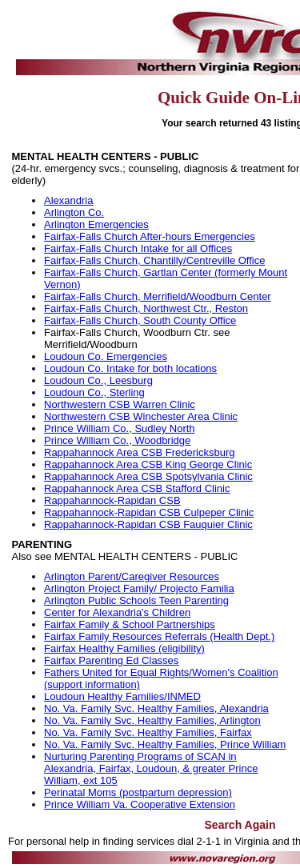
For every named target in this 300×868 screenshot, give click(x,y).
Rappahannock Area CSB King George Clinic (148, 464)
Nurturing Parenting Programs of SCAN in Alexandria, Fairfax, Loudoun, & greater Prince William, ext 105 (151, 768)
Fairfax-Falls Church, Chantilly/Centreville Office (154, 260)
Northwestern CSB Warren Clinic (120, 404)
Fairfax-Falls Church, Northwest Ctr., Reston (146, 308)
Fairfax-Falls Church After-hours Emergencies (150, 236)
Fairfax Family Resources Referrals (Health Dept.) (159, 636)
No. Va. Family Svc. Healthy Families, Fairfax (148, 732)
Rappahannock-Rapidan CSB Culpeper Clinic (149, 512)
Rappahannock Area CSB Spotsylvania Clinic (148, 476)
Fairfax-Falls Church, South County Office (140, 320)
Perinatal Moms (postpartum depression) (138, 792)
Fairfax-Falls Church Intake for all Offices (138, 248)
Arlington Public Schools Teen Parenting (136, 600)
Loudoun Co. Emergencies (106, 356)
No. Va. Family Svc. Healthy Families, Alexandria (156, 708)
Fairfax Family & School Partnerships (130, 624)
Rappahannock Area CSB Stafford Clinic (137, 488)
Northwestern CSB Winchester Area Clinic (141, 416)
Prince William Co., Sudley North (120, 428)
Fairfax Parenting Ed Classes (111, 660)
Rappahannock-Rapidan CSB (112, 500)
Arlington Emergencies (96, 224)
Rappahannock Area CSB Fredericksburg (139, 452)
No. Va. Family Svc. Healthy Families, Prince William (165, 744)
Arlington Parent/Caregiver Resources (132, 576)
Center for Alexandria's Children (117, 612)
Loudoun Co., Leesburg (98, 380)
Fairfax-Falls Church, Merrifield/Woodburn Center (158, 296)
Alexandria (68, 200)
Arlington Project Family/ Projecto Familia (139, 588)
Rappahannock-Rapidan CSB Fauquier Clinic (148, 524)
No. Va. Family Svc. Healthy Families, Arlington (152, 720)
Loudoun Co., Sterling (94, 392)
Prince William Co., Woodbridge (117, 440)
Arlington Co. (74, 212)
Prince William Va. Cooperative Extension (140, 804)
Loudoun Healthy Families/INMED (122, 696)
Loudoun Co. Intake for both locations (130, 368)
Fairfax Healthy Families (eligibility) (124, 648)
